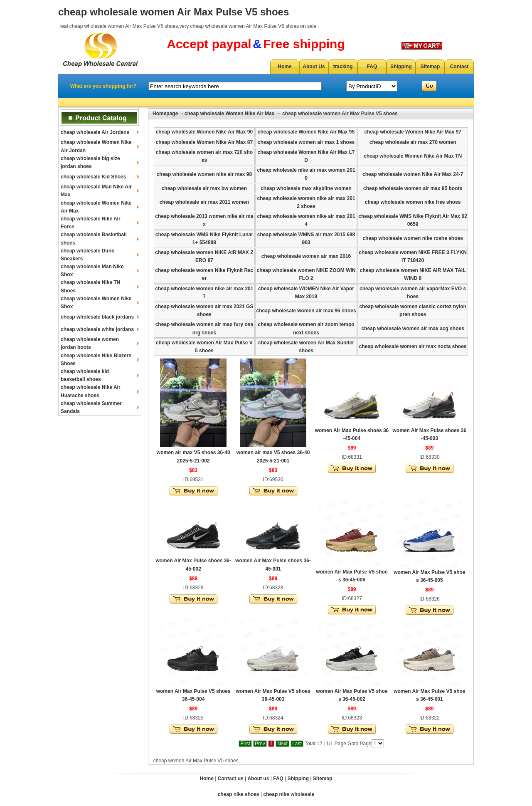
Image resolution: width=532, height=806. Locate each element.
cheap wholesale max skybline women (306, 188)
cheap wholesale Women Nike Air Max (230, 114)
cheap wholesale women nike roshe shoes (413, 238)
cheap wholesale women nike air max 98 (204, 174)
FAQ (372, 67)
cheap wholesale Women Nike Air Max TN (413, 156)
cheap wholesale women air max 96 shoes (306, 311)
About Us (314, 67)
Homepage (165, 114)
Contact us (231, 779)
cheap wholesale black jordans (97, 317)
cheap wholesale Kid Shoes (93, 177)
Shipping (401, 67)
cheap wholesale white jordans (97, 329)
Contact (459, 67)
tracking (343, 67)
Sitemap (430, 67)
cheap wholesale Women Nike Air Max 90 (204, 132)
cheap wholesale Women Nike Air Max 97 (413, 132)
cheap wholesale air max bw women (204, 188)
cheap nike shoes (239, 794)
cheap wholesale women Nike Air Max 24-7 (413, 174)
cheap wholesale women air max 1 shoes (306, 142)
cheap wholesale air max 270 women (413, 142)
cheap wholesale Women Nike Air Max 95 (306, 132)
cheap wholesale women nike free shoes (413, 202)
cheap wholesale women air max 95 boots (413, 188)
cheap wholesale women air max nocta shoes (413, 346)
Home (284, 67)
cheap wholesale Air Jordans (95, 132)
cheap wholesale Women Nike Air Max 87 (204, 142)
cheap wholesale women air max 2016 (306, 256)
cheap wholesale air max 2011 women (204, 202)
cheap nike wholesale (289, 794)
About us (258, 779)
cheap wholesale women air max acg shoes (413, 329)
